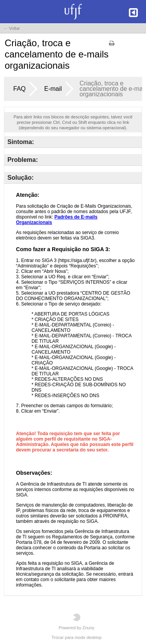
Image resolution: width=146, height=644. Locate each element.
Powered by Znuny (77, 622)
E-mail (53, 89)
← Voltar (12, 28)
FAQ (19, 89)
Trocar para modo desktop (77, 637)
